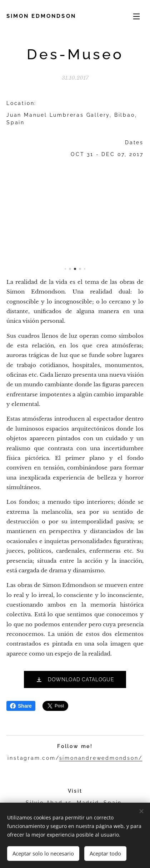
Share (21, 706)
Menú (136, 16)
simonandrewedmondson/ (101, 758)
